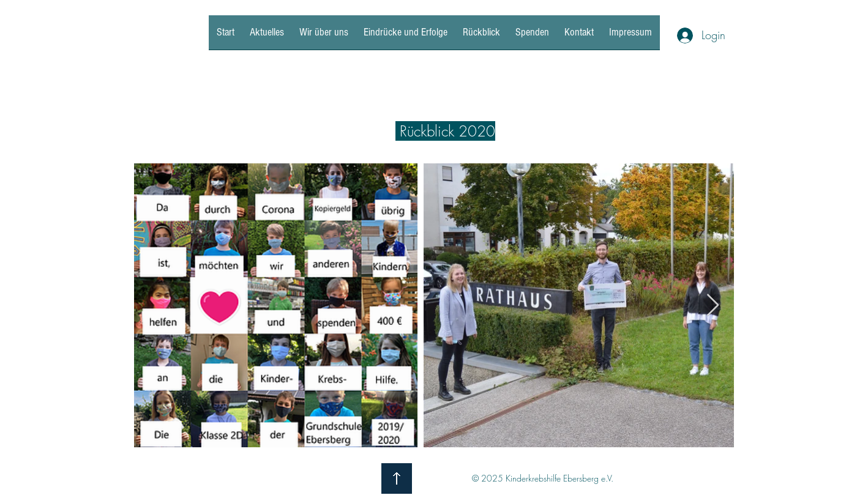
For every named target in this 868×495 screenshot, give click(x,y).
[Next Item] (713, 306)
